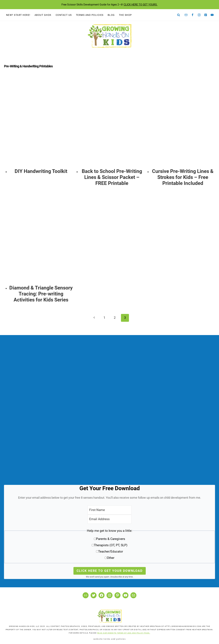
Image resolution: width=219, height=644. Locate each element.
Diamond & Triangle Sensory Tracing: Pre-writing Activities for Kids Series (41, 294)
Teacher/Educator (111, 551)
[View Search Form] (179, 15)
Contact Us (64, 15)
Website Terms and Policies (109, 639)
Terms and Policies (90, 15)
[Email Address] (109, 519)
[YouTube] (212, 15)
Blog (111, 15)
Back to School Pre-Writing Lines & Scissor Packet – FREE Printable (112, 177)
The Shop (125, 15)
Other (111, 558)
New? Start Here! (18, 15)
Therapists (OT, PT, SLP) (111, 545)
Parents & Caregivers (111, 539)
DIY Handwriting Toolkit (41, 171)
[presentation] (41, 122)
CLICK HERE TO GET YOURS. (141, 5)
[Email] (186, 15)
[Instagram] (199, 15)
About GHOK (43, 15)
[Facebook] (193, 15)
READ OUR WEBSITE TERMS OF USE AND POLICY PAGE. (124, 633)
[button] (109, 545)
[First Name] (109, 510)
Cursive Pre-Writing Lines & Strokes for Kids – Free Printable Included (183, 177)
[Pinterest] (206, 15)
